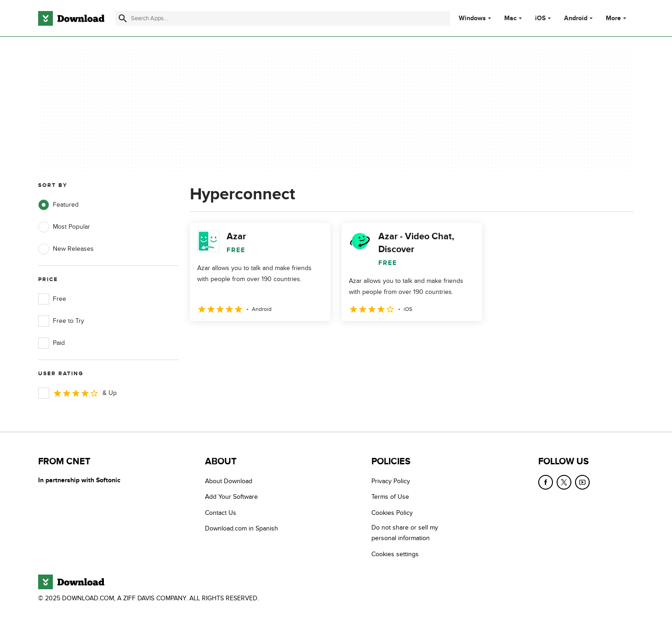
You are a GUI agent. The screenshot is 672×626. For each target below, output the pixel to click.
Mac (510, 18)
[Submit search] (123, 18)
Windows (472, 18)
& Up (77, 393)
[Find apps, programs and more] (282, 18)
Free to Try (61, 321)
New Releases (66, 249)
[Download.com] (71, 18)
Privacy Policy (391, 481)
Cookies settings (395, 554)
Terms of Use (390, 497)
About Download (229, 481)
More (617, 18)
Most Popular (64, 227)
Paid (51, 343)
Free (52, 299)
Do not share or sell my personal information (405, 533)
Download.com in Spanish (242, 528)
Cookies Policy (392, 513)
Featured (58, 205)
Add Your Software (231, 497)
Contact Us (221, 513)
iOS (540, 18)
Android (576, 18)
